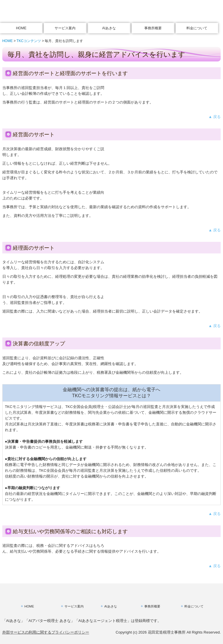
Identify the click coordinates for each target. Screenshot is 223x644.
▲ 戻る (215, 117)
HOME (21, 28)
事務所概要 (153, 28)
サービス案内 (65, 28)
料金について (197, 28)
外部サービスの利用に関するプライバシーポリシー (46, 632)
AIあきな (109, 28)
